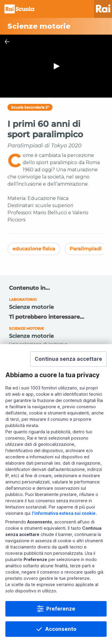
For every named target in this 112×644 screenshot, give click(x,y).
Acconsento (61, 629)
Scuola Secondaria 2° (30, 107)
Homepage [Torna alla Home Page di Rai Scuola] (19, 9)
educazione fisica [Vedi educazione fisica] (34, 249)
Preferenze (61, 609)
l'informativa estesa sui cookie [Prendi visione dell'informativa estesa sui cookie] (64, 513)
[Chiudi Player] (7, 42)
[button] (68, 359)
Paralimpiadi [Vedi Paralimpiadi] (86, 249)
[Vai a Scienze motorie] (56, 26)
